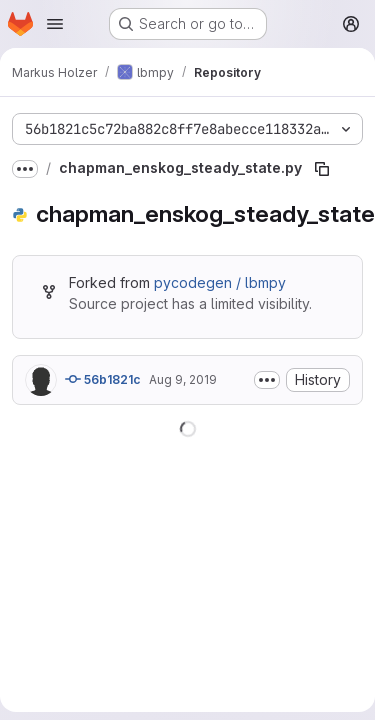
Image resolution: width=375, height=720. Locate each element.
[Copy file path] (322, 169)
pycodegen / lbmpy (220, 282)
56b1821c (103, 379)
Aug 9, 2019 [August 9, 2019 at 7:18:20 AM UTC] (183, 379)
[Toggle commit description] (267, 380)
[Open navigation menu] (55, 24)
